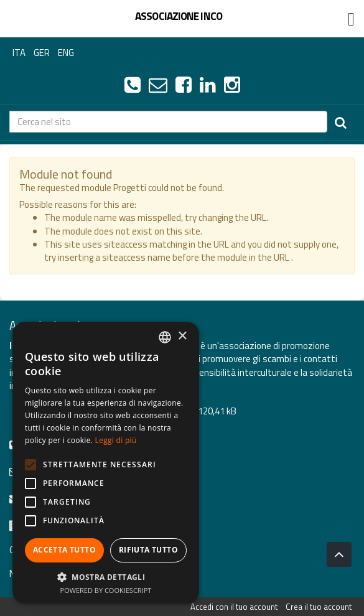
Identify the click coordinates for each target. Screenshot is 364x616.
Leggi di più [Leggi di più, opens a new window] (116, 440)
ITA (19, 53)
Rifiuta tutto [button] (148, 550)
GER (42, 53)
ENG (66, 53)
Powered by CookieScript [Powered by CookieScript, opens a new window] (106, 590)
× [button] (182, 336)
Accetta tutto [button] (64, 550)
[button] (106, 576)
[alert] (106, 463)
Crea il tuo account (319, 607)
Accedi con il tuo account (234, 607)
